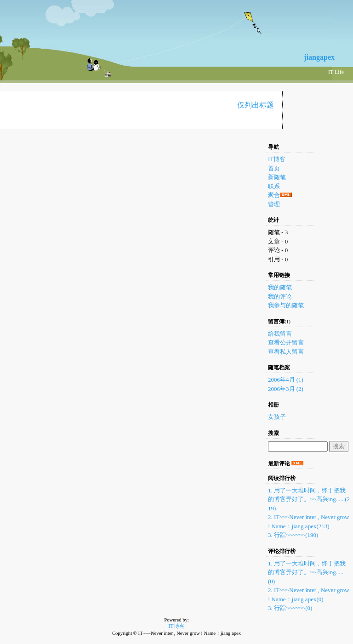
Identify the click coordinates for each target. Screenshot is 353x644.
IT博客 (277, 159)
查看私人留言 (286, 352)
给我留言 (280, 334)
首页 (274, 168)
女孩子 (277, 417)
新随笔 (277, 177)
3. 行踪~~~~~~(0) (290, 608)
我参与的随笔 (286, 305)
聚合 (274, 195)
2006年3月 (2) (286, 389)
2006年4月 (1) (286, 380)
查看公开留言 (286, 342)
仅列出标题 (256, 105)
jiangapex (319, 57)
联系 (274, 186)
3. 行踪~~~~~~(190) (293, 535)
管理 (274, 204)
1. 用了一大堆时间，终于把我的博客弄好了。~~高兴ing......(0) (307, 572)
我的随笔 (280, 287)
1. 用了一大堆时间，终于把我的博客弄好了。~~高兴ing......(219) (309, 499)
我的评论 (280, 297)
